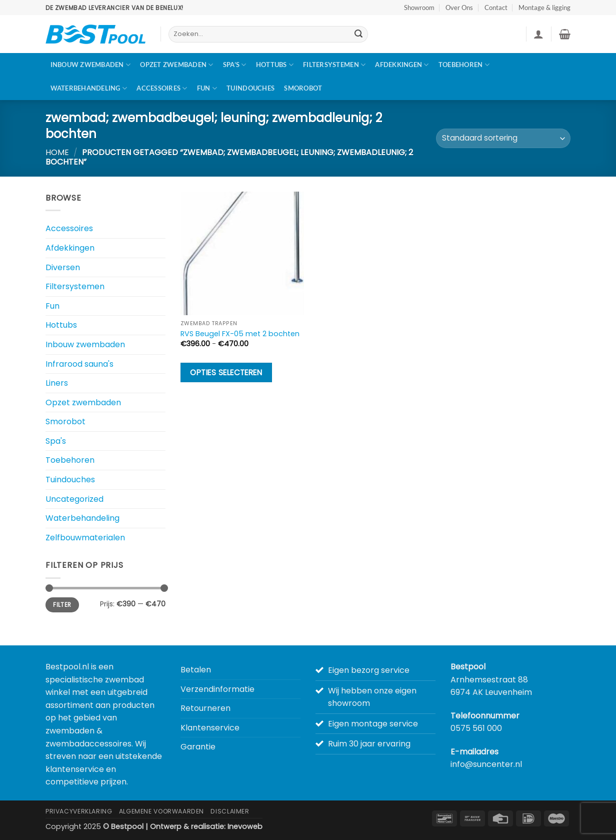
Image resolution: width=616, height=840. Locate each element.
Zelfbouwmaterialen (85, 538)
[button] (538, 34)
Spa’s (235, 65)
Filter (62, 605)
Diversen (63, 267)
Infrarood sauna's (79, 364)
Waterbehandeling (89, 88)
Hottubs (275, 65)
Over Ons (459, 8)
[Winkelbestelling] (503, 138)
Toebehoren (464, 65)
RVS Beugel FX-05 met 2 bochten (240, 334)
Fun (207, 88)
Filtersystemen (334, 65)
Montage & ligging (544, 8)
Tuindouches (250, 88)
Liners (57, 383)
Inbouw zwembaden (91, 65)
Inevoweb (245, 826)
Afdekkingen (402, 65)
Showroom (419, 8)
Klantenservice (210, 728)
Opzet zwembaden (176, 65)
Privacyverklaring (79, 811)
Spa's (56, 441)
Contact (496, 8)
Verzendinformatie (217, 689)
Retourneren (205, 708)
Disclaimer (230, 811)
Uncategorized (74, 499)
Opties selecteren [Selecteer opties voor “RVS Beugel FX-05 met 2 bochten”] (226, 372)
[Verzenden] (358, 35)
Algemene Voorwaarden (161, 811)
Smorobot (303, 88)
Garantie (198, 747)
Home (57, 152)
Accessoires (162, 88)
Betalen (196, 670)
